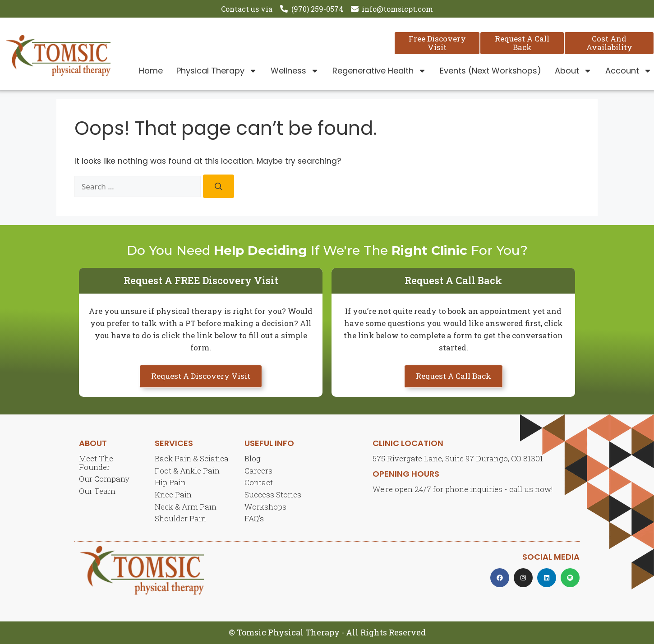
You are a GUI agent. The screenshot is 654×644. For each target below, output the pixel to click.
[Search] (219, 186)
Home (151, 71)
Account (629, 71)
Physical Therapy (217, 71)
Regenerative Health (379, 71)
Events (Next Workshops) (490, 71)
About (573, 71)
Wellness (295, 71)
